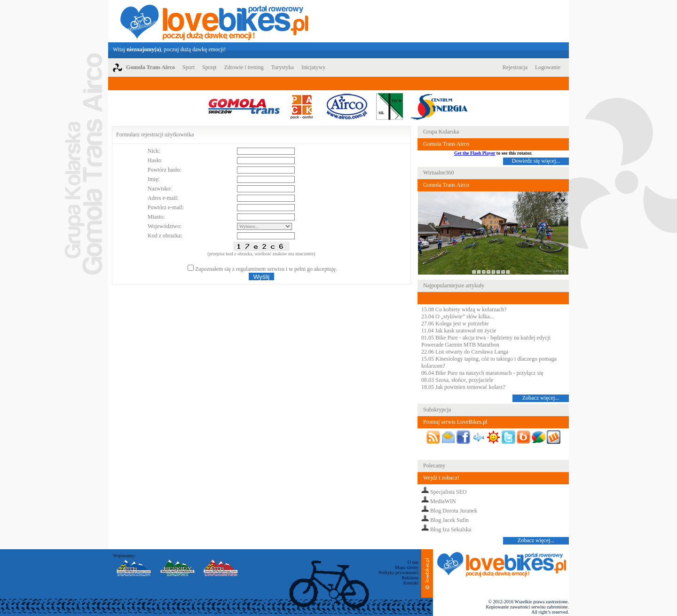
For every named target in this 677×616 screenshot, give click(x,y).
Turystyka (283, 67)
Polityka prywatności (398, 573)
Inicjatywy (313, 67)
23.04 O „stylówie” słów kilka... (458, 316)
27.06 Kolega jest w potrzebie (455, 324)
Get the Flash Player (475, 153)
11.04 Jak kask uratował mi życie (459, 331)
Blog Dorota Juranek (454, 511)
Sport (189, 67)
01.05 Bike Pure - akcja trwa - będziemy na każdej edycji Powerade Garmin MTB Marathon (486, 341)
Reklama (410, 578)
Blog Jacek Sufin (449, 520)
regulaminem (251, 269)
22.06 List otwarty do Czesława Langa (465, 352)
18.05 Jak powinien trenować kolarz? (463, 387)
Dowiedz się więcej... (536, 161)
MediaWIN (443, 501)
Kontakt (411, 583)
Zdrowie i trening (244, 67)
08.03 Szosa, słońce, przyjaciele (457, 380)
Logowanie (548, 67)
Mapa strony (407, 567)
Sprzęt (209, 67)
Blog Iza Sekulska (451, 529)
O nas (413, 562)
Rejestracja (515, 67)
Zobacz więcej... (541, 398)
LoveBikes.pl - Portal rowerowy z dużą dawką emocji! (214, 21)
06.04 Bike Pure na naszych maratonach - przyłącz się (482, 373)
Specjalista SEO (449, 492)
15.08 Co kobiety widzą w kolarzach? (464, 309)
